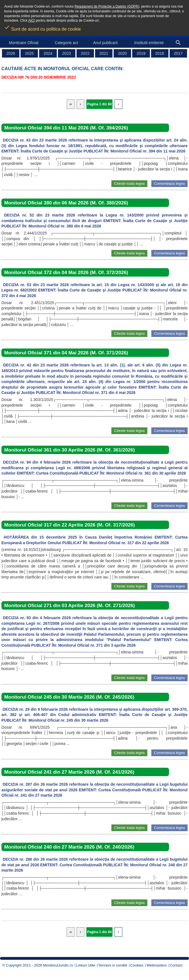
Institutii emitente (149, 43)
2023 (67, 53)
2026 (11, 53)
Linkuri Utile (85, 965)
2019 (141, 53)
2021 (104, 53)
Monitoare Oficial (23, 43)
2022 (85, 53)
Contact (176, 965)
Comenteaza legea (169, 184)
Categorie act (66, 43)
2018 (160, 53)
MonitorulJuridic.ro (58, 965)
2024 (48, 53)
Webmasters (157, 965)
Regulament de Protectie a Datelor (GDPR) (107, 6)
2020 (122, 53)
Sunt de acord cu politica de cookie (43, 27)
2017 (178, 53)
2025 (29, 53)
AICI (31, 20)
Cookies (137, 965)
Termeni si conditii (113, 965)
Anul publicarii (105, 43)
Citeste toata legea (129, 184)
